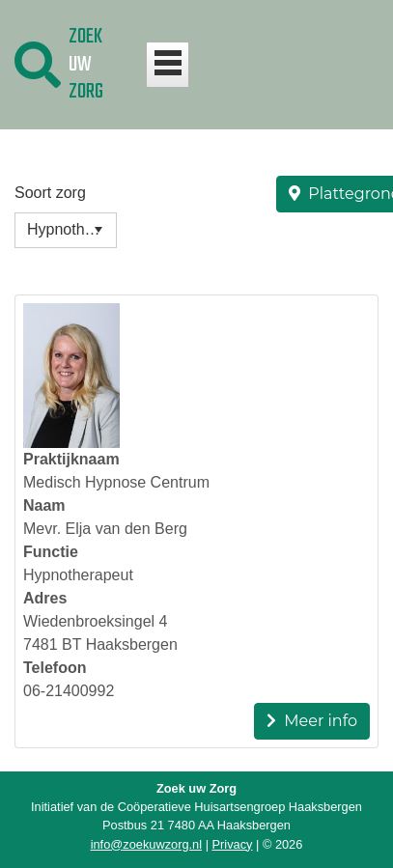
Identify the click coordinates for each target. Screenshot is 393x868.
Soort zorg (50, 193)
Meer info (312, 721)
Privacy (233, 844)
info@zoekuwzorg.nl (146, 844)
